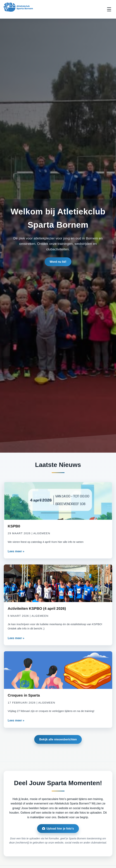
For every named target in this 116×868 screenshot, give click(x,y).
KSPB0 (14, 526)
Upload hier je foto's (58, 829)
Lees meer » (16, 551)
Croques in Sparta (24, 695)
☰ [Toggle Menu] (109, 9)
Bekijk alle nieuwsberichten (58, 739)
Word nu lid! (58, 263)
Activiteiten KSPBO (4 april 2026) (37, 608)
